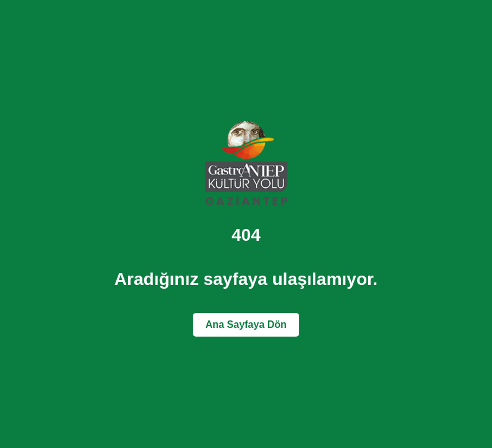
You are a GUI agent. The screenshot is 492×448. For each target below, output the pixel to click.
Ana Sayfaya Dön (246, 324)
